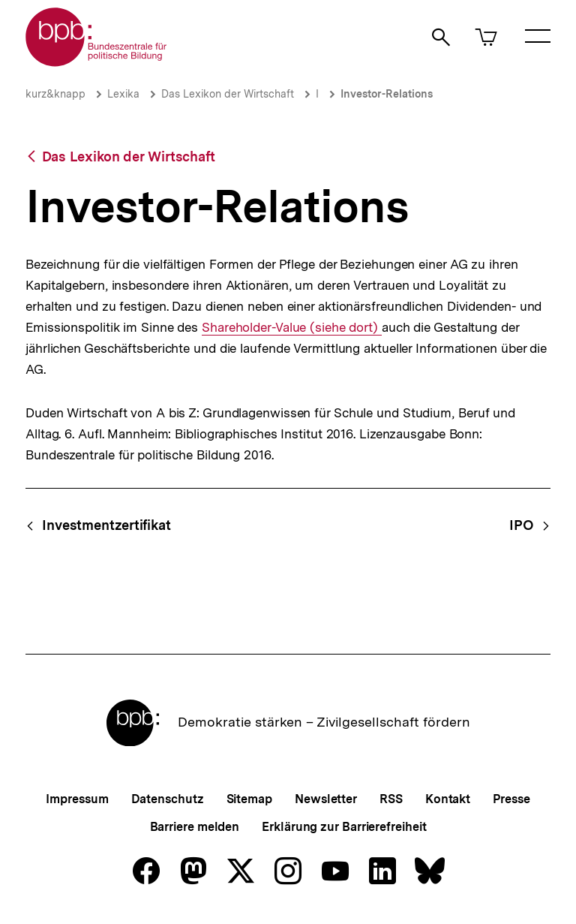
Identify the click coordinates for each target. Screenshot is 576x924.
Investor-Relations (387, 94)
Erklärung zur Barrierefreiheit (344, 827)
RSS (391, 799)
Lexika (123, 94)
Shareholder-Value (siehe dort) (292, 328)
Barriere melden (195, 827)
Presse (511, 799)
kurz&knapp (55, 94)
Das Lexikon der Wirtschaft (228, 94)
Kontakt (448, 799)
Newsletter (326, 799)
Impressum (77, 799)
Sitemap (249, 799)
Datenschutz (168, 799)
